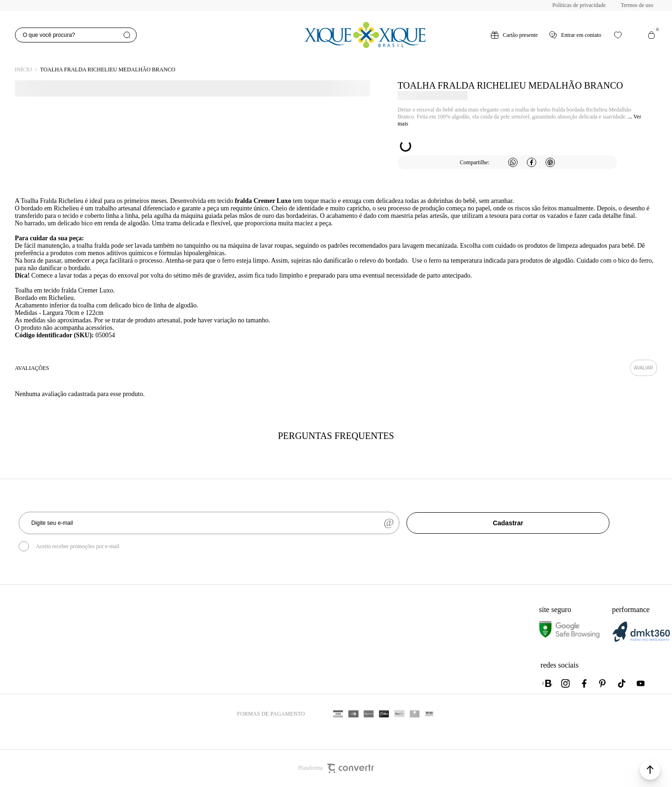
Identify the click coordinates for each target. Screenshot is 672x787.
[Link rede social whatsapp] (547, 683)
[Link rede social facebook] (585, 683)
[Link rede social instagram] (566, 683)
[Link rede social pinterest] (603, 683)
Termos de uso (637, 5)
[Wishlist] (618, 35)
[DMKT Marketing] (641, 640)
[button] (650, 770)
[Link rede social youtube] (641, 683)
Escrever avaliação (644, 368)
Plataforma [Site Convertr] (336, 768)
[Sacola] (651, 35)
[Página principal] (365, 35)
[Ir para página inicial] (24, 70)
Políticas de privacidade (579, 5)
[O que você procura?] (76, 35)
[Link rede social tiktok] (622, 683)
